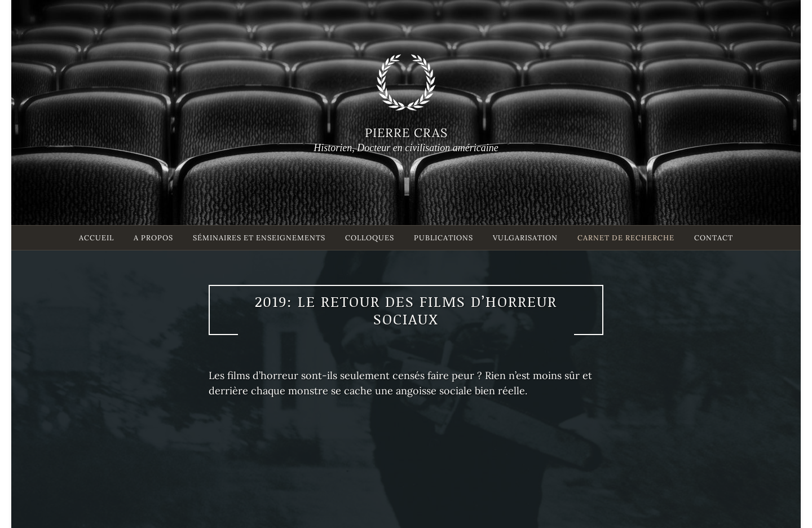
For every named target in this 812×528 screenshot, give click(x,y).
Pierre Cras (406, 133)
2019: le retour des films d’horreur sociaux (406, 310)
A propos (153, 238)
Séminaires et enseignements (259, 238)
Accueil (96, 238)
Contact (714, 238)
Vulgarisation (525, 238)
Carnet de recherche (626, 238)
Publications (443, 238)
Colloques (370, 238)
